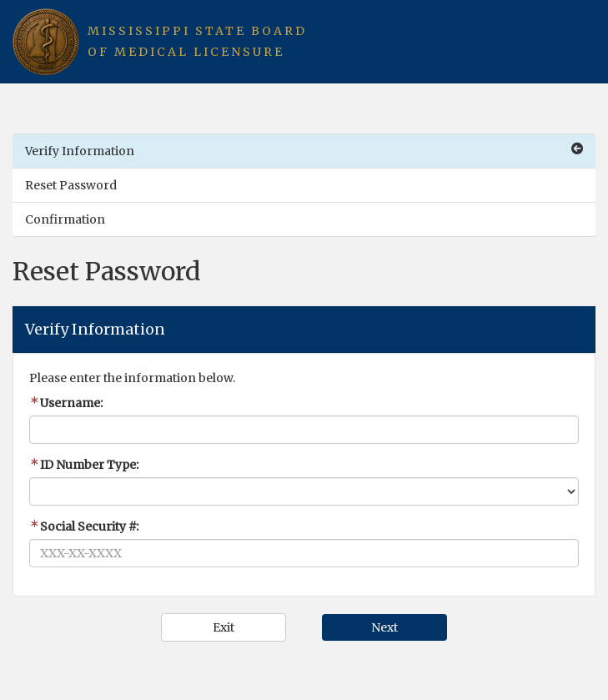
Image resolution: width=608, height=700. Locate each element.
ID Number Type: (84, 465)
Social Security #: (84, 526)
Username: (66, 403)
